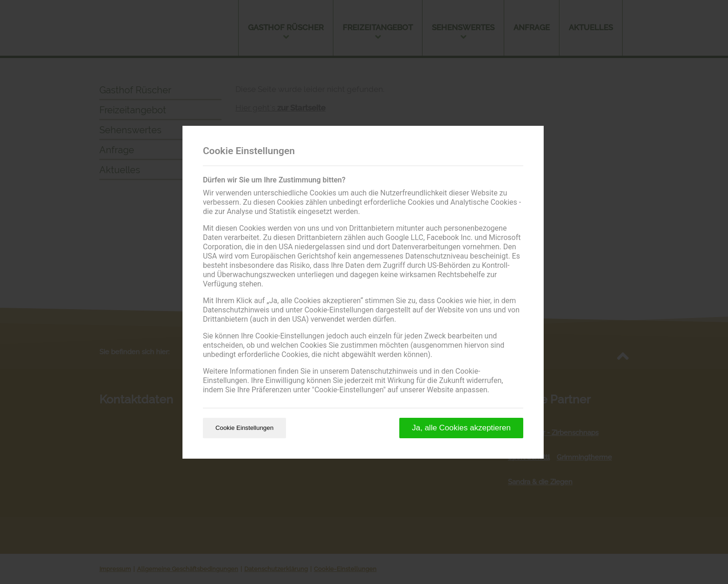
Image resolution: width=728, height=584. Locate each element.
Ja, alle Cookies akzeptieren (461, 428)
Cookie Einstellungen (244, 428)
